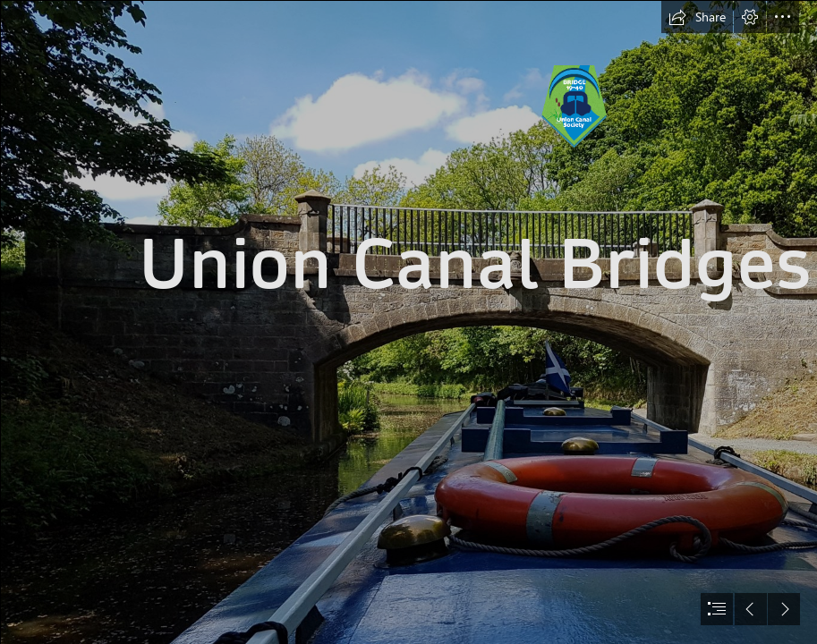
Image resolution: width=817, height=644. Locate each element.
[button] (697, 17)
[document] (408, 322)
